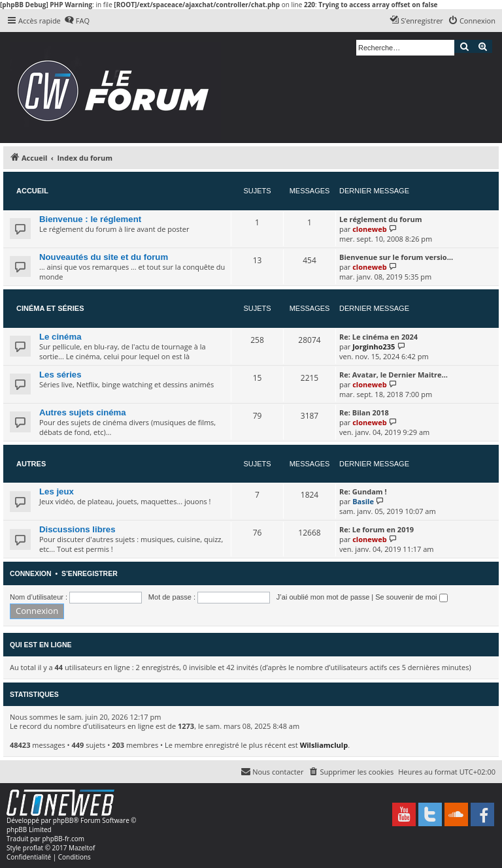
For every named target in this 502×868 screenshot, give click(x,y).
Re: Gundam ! (363, 491)
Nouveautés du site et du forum (104, 257)
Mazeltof (82, 848)
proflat (33, 848)
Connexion (31, 573)
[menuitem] (77, 21)
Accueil (32, 191)
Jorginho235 (374, 346)
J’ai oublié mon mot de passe (323, 597)
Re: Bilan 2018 (364, 412)
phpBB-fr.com (63, 839)
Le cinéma (60, 337)
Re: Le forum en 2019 (376, 529)
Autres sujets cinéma (83, 412)
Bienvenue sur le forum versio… (396, 257)
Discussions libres (77, 529)
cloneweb (369, 229)
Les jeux (57, 491)
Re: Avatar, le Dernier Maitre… (393, 375)
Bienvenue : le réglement (90, 219)
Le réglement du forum (380, 219)
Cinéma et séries (50, 308)
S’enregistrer (90, 573)
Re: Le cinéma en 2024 (378, 337)
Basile (363, 501)
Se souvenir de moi (411, 597)
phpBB (63, 820)
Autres (31, 464)
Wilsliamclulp (324, 745)
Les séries (60, 375)
